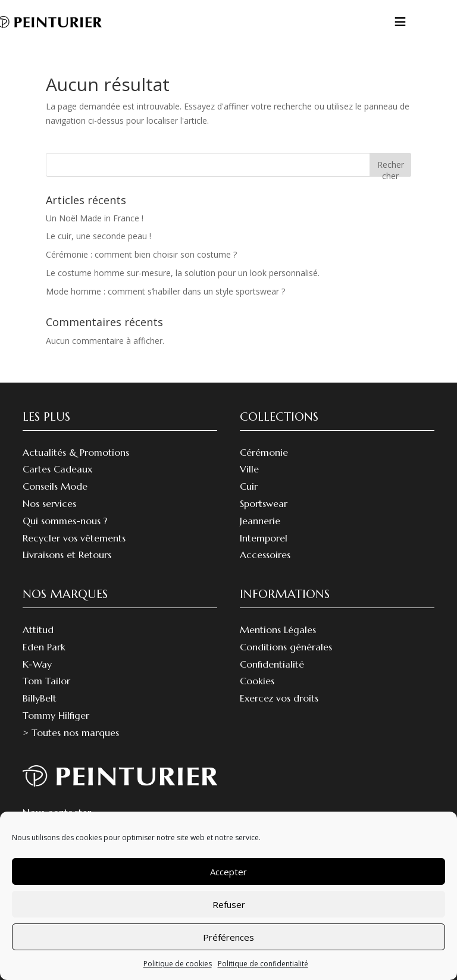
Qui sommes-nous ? (65, 521)
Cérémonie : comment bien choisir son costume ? (141, 254)
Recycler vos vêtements (74, 538)
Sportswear (264, 503)
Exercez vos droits (279, 698)
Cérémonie (264, 452)
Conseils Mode (55, 486)
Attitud (38, 630)
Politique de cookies (178, 964)
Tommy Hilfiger (56, 715)
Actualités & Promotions (76, 452)
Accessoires (265, 555)
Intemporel (264, 538)
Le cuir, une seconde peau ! (98, 236)
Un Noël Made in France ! (95, 218)
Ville (249, 469)
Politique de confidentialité (263, 964)
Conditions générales (286, 647)
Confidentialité (272, 664)
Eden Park (44, 647)
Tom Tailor (46, 681)
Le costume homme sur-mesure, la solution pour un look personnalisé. (183, 273)
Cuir (249, 486)
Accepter (228, 872)
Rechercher (391, 167)
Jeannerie (260, 521)
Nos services (49, 503)
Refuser (229, 904)
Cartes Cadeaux (57, 469)
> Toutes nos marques (71, 732)
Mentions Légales (278, 630)
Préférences (228, 937)
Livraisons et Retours (67, 555)
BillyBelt (40, 698)
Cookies (257, 681)
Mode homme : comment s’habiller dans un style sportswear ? (165, 291)
